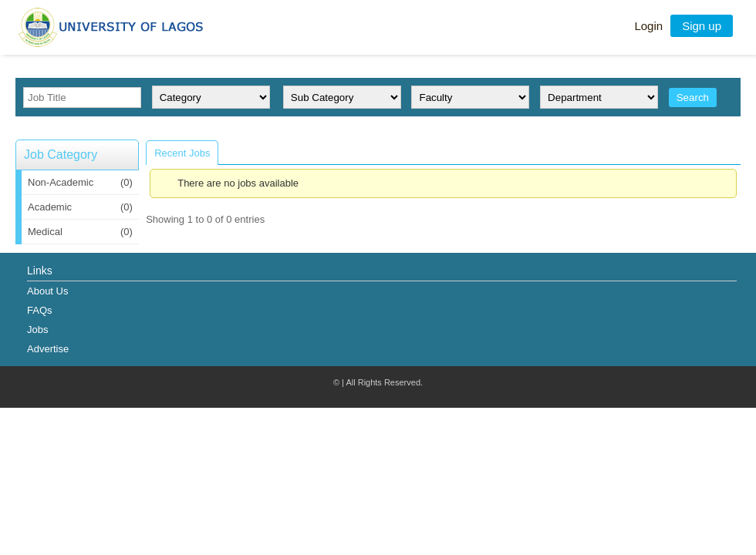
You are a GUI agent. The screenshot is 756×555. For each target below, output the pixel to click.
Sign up (702, 26)
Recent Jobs (182, 153)
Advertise (48, 349)
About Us (47, 291)
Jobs (37, 330)
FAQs (40, 310)
